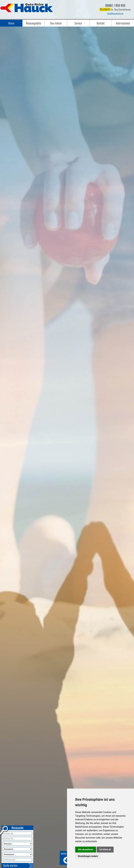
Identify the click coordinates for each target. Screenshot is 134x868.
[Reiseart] (17, 844)
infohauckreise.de (115, 14)
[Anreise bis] (17, 839)
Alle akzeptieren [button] (86, 849)
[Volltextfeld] (17, 860)
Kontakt (101, 23)
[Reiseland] (17, 849)
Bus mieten (56, 23)
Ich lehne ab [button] (105, 849)
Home (11, 23)
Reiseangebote (34, 23)
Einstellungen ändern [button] (88, 856)
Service (78, 23)
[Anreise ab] (17, 833)
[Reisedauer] (17, 854)
